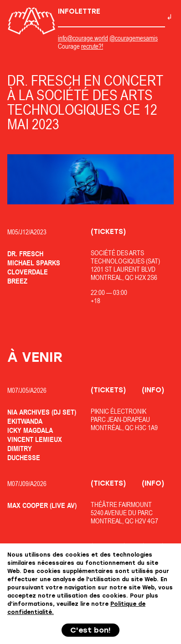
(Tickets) (108, 232)
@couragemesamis (134, 38)
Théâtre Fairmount (121, 505)
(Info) (153, 390)
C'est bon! (90, 630)
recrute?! (92, 46)
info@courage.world (83, 38)
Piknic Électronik (119, 411)
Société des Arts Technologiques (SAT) (125, 257)
